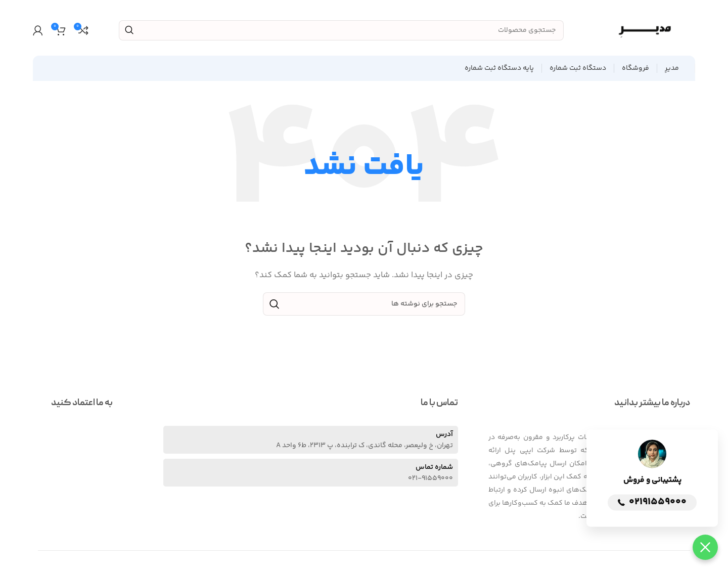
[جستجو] (341, 30)
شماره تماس (434, 467)
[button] (705, 547)
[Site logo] (645, 30)
